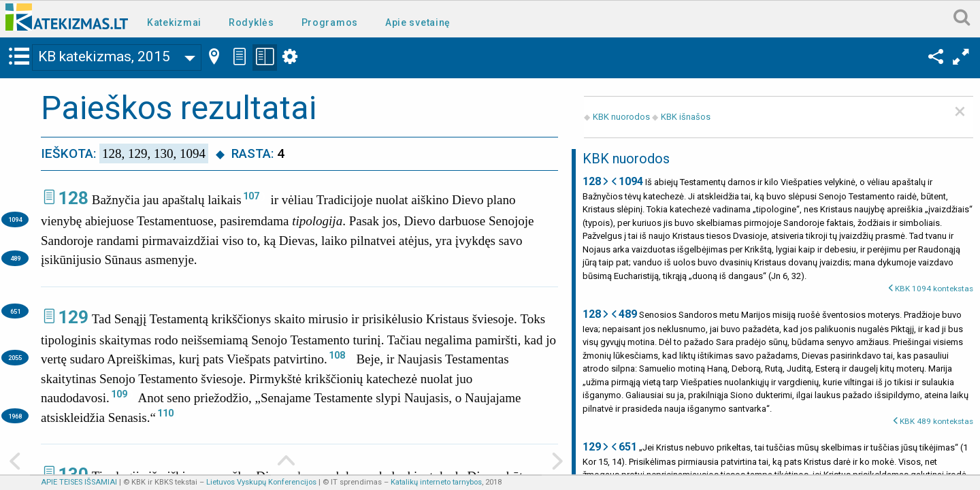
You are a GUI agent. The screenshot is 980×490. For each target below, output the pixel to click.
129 (73, 317)
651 (15, 311)
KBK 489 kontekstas (936, 421)
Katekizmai (174, 22)
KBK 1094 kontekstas (934, 289)
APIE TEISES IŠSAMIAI (79, 482)
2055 (15, 358)
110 (165, 413)
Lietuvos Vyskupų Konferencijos (261, 482)
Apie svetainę (418, 22)
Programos (330, 22)
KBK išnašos (686, 117)
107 (251, 196)
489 (15, 258)
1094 (15, 219)
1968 (15, 416)
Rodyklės (251, 22)
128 (73, 198)
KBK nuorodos (621, 117)
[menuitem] (177, 21)
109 (119, 394)
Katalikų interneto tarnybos (436, 482)
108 (337, 355)
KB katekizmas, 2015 (104, 56)
